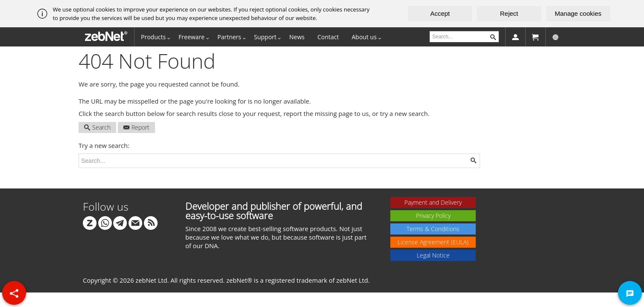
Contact (328, 37)
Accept (440, 13)
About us (364, 37)
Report (136, 127)
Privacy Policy (433, 216)
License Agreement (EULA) (433, 242)
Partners (229, 37)
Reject (509, 13)
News (297, 37)
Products (153, 37)
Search (97, 127)
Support (265, 37)
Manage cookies (578, 13)
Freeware (192, 37)
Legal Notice (433, 255)
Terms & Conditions (433, 229)
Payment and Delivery (433, 202)
